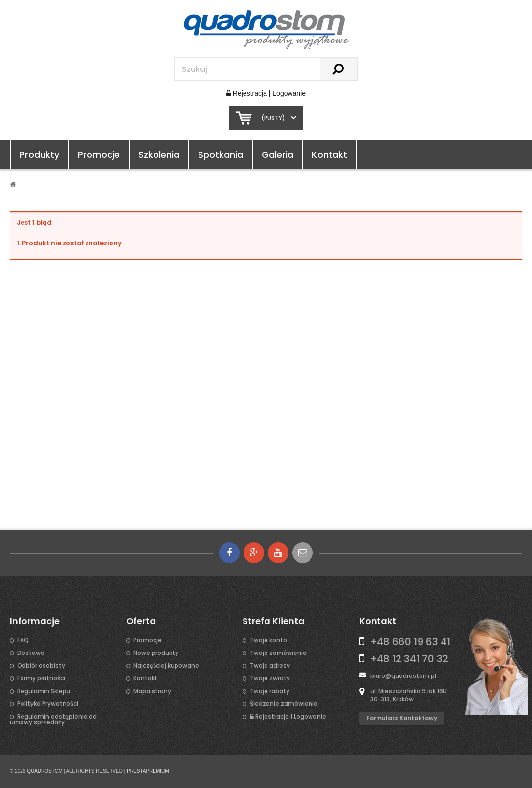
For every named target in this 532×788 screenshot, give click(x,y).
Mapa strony (152, 691)
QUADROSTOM (45, 771)
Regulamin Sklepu (44, 691)
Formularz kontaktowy (402, 718)
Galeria (277, 154)
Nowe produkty (156, 653)
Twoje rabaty (270, 691)
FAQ (23, 640)
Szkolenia (159, 154)
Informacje (35, 621)
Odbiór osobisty (41, 666)
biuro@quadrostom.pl (403, 676)
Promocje (99, 154)
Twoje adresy (270, 666)
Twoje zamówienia (278, 653)
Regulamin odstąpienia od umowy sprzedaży (53, 720)
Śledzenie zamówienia (284, 704)
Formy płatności (41, 678)
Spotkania (221, 154)
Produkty (39, 154)
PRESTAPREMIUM (148, 771)
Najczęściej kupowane (166, 666)
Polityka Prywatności (48, 704)
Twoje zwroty (270, 678)
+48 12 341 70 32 (409, 659)
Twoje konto (268, 640)
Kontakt (330, 154)
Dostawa (31, 653)
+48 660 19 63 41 (410, 642)
